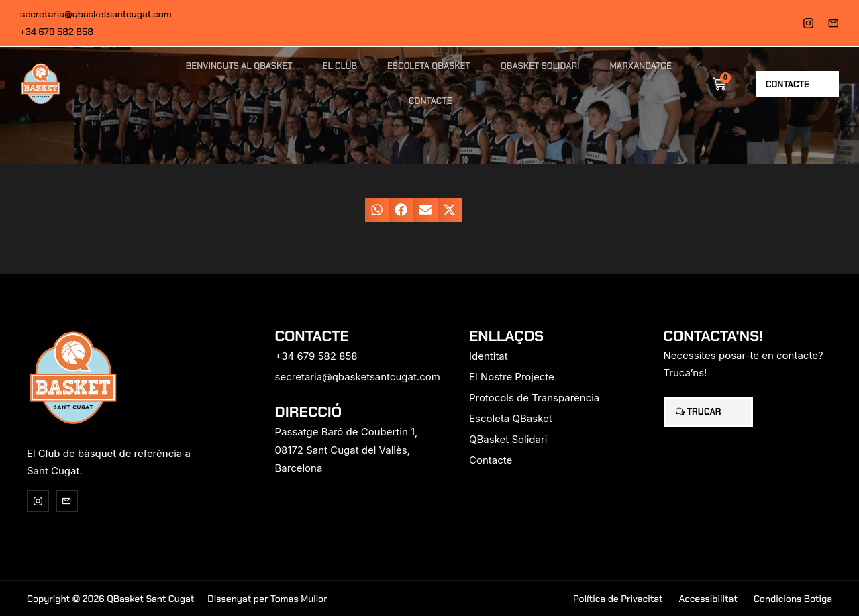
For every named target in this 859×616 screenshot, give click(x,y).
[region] (174, 511)
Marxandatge (641, 66)
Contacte (430, 101)
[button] (377, 210)
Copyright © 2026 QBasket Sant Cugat (110, 599)
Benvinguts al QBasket (239, 66)
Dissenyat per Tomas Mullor (267, 599)
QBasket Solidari (540, 66)
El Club (340, 66)
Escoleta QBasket (429, 66)
